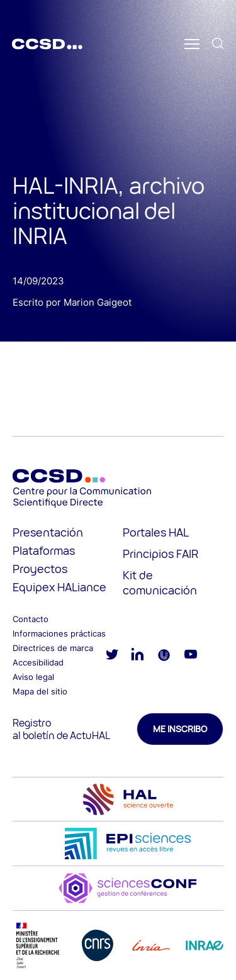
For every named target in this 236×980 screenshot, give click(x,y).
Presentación (48, 532)
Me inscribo (180, 729)
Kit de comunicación (160, 582)
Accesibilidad (38, 662)
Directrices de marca (53, 648)
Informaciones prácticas (59, 633)
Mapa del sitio (40, 691)
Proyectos (40, 569)
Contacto (31, 619)
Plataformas (44, 550)
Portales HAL (156, 532)
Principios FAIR (160, 554)
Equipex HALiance (59, 587)
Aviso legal (33, 677)
